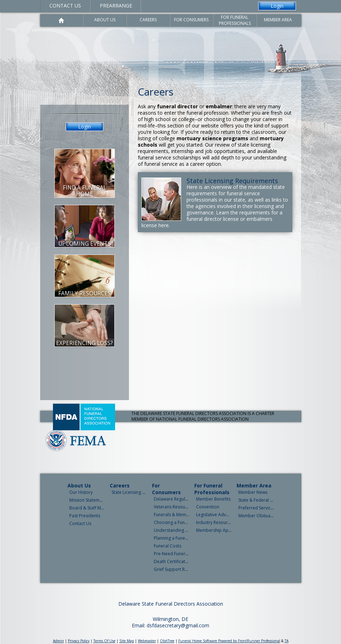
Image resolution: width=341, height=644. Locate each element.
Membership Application (221, 530)
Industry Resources (215, 522)
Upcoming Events (85, 244)
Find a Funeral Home (85, 191)
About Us (79, 485)
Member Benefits (213, 499)
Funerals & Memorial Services (183, 515)
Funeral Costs (167, 546)
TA (286, 641)
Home (62, 20)
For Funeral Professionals (212, 489)
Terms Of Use (104, 641)
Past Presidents (85, 516)
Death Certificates (172, 561)
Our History (81, 492)
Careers (120, 485)
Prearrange (116, 6)
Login (277, 6)
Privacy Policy (79, 641)
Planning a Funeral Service (180, 538)
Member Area (254, 485)
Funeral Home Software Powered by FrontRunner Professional (229, 641)
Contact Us (65, 6)
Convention (208, 507)
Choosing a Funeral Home (180, 522)
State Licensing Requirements (232, 181)
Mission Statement (88, 500)
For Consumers (166, 489)
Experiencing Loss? (85, 343)
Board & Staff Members (93, 508)
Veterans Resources (174, 507)
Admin (58, 641)
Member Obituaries (258, 516)
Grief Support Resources (178, 569)
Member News (253, 492)
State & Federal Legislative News (271, 500)
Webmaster (147, 641)
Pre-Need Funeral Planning (180, 554)
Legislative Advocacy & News (225, 515)
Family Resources (85, 293)
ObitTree (167, 641)
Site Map (127, 641)
